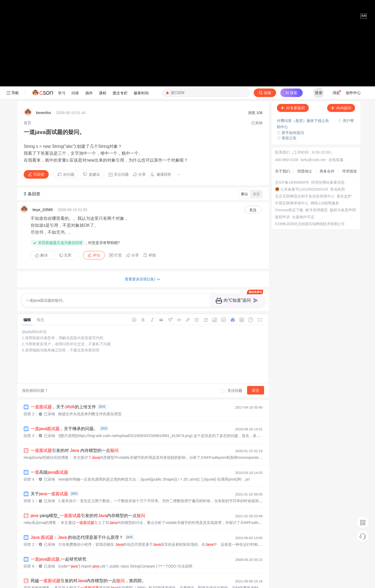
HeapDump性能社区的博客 (46, 358)
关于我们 (282, 72)
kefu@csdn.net (313, 61)
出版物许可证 (303, 118)
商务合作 (327, 72)
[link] (27, 24)
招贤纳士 (305, 72)
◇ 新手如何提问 (290, 33)
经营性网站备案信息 (328, 83)
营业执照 (337, 90)
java (102, 307)
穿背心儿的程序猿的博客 (44, 576)
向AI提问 (341, 9)
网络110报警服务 (325, 104)
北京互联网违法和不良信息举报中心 (305, 97)
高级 (49, 373)
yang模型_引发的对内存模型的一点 (88, 416)
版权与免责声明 (343, 111)
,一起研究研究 (59, 460)
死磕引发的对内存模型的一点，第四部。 (88, 482)
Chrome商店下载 (289, 111)
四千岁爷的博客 (37, 489)
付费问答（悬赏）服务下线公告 (303, 22)
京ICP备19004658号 (292, 83)
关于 (49, 395)
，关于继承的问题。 (64, 329)
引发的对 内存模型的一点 (75, 351)
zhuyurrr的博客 (36, 554)
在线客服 (336, 61)
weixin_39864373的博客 (44, 532)
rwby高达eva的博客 (40, 423)
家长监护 (344, 97)
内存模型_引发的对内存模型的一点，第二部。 (104, 547)
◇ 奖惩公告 (287, 39)
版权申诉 (282, 118)
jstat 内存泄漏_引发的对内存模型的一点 (87, 503)
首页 (27, 24)
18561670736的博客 (41, 510)
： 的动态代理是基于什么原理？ (77, 438)
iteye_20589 (43, 111)
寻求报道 (349, 72)
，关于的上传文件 (63, 308)
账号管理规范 (316, 111)
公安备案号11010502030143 (304, 90)
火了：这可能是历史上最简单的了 (84, 568)
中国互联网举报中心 (292, 104)
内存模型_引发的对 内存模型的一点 (95, 525)
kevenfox (44, 14)
